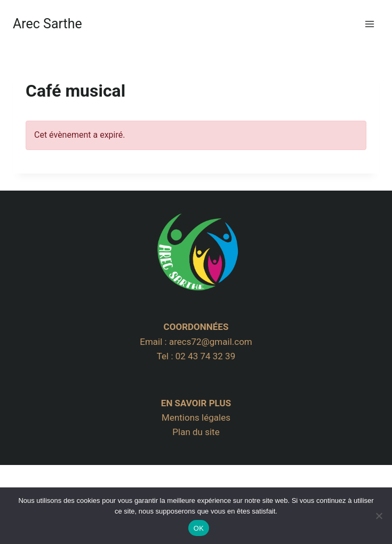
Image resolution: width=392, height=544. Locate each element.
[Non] (379, 516)
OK (199, 528)
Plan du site (196, 432)
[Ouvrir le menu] (369, 24)
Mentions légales (196, 417)
